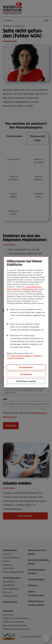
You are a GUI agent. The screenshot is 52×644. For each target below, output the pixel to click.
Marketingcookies (31, 289)
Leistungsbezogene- (33, 287)
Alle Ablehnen (26, 374)
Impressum (38, 356)
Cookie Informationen (16, 358)
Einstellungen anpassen (26, 381)
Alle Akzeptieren (26, 367)
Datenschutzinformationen (21, 356)
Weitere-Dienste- (13, 289)
